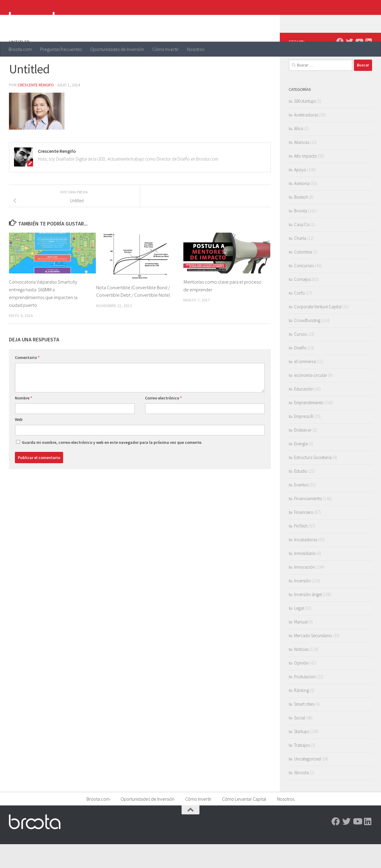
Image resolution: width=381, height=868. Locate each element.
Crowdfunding (307, 344)
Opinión (301, 687)
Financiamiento (308, 522)
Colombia (303, 276)
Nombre (24, 421)
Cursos (300, 358)
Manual (301, 646)
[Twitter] (349, 65)
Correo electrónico (163, 421)
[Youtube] (359, 65)
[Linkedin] (368, 65)
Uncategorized (307, 783)
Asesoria (302, 207)
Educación (304, 413)
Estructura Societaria (313, 481)
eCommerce (305, 385)
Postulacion (305, 700)
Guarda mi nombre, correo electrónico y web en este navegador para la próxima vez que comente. (112, 466)
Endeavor (303, 454)
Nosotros (196, 49)
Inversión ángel (308, 618)
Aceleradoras (306, 139)
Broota (301, 235)
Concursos (304, 289)
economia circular (311, 399)
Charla (300, 262)
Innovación (305, 591)
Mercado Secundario (313, 659)
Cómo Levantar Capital (244, 823)
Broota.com (20, 49)
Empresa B (304, 440)
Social (300, 742)
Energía (301, 468)
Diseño (300, 372)
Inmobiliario (305, 577)
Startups (302, 755)
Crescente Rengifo (36, 109)
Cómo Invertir (165, 49)
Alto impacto (306, 180)
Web (19, 443)
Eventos (301, 509)
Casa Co (302, 248)
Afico (299, 152)
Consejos (303, 303)
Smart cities (304, 728)
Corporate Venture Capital (318, 330)
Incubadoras (306, 563)
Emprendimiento (309, 426)
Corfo (299, 317)
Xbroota (302, 796)
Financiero (304, 536)
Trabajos (302, 769)
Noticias (301, 673)
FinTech (301, 550)
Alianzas (302, 166)
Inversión (302, 605)
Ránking (302, 714)
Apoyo (300, 193)
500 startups (305, 125)
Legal (299, 632)
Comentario (27, 381)
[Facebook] (340, 65)
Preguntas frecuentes (61, 49)
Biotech (301, 221)
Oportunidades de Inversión (117, 49)
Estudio (301, 495)
